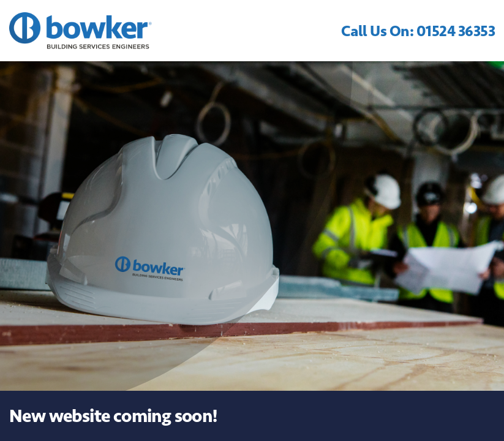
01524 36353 (456, 31)
